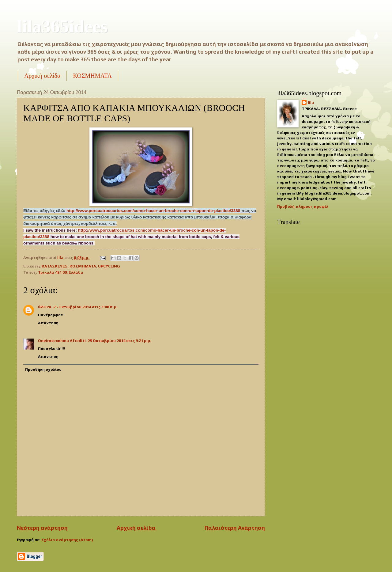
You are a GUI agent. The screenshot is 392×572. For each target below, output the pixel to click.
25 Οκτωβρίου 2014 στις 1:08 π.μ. (85, 307)
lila (311, 102)
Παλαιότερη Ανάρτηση (235, 528)
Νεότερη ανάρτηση (42, 528)
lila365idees (62, 26)
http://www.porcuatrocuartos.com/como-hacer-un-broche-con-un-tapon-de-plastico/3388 (153, 211)
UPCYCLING (109, 266)
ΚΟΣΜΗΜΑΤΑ (92, 76)
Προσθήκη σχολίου (43, 369)
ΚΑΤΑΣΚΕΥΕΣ (55, 266)
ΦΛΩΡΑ (45, 307)
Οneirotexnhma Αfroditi (62, 341)
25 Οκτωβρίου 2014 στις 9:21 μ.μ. (119, 341)
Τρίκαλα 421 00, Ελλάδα (61, 272)
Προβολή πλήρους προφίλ (303, 206)
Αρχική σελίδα (42, 76)
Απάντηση (48, 323)
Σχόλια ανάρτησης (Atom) (67, 540)
